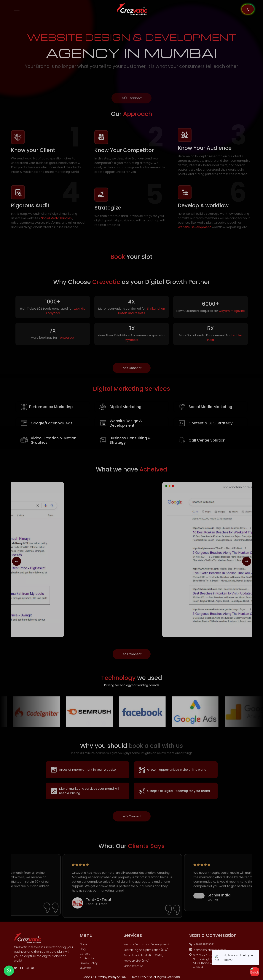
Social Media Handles (57, 223)
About (84, 949)
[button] (17, 9)
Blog (83, 954)
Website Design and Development (146, 949)
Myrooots (131, 347)
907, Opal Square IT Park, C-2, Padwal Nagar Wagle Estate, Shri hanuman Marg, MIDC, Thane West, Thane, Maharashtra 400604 (218, 966)
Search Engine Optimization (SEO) (146, 954)
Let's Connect (131, 107)
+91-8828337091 (202, 949)
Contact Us (87, 963)
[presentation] (17, 566)
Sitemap (85, 972)
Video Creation (134, 971)
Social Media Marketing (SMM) (143, 960)
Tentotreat (66, 344)
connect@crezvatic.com (208, 954)
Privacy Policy (89, 968)
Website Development (194, 232)
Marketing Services (132, 393)
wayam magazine (232, 318)
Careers (85, 958)
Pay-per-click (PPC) (136, 965)
